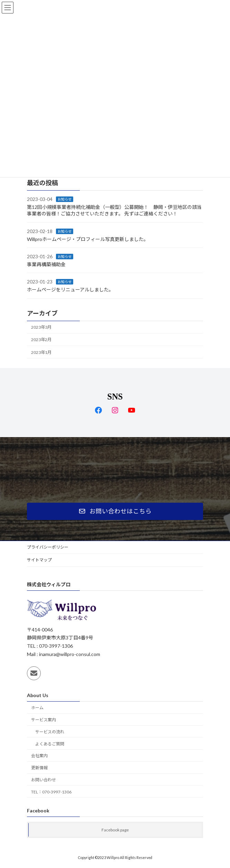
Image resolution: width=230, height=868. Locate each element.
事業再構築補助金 (46, 264)
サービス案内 (44, 720)
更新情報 (39, 768)
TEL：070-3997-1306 (51, 792)
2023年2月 (41, 340)
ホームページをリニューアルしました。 (70, 290)
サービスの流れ (50, 732)
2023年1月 (41, 352)
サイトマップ (39, 560)
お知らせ (65, 199)
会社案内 (39, 756)
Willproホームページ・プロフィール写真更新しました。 (88, 239)
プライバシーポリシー (48, 547)
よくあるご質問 (50, 744)
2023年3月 (41, 327)
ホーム (37, 708)
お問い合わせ (44, 780)
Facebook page (115, 830)
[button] (115, 511)
